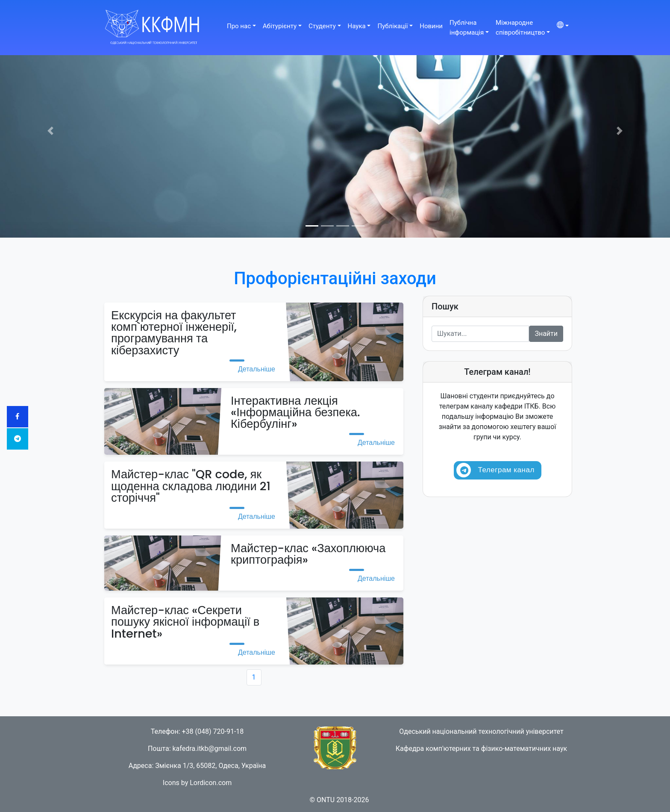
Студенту (322, 26)
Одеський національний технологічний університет (481, 731)
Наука (357, 26)
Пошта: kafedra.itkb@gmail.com (197, 749)
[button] (50, 131)
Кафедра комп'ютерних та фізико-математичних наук (481, 749)
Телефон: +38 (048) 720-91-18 (197, 731)
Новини (431, 26)
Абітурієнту (280, 26)
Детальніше (257, 369)
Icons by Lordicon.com (197, 783)
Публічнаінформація (467, 28)
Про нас (239, 26)
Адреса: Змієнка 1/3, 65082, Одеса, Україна (197, 766)
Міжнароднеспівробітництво (520, 28)
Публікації (392, 26)
